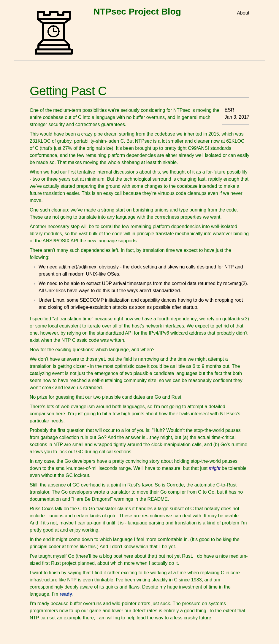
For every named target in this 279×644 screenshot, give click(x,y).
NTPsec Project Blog (137, 11)
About (243, 13)
